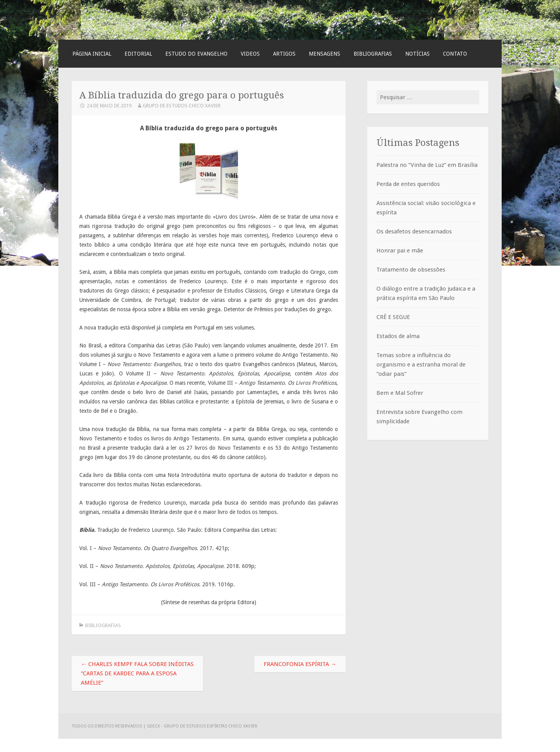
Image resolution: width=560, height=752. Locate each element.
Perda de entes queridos (408, 184)
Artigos (284, 54)
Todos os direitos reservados (107, 726)
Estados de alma (398, 336)
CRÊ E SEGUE (393, 317)
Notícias (417, 54)
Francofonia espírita (300, 664)
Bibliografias (373, 54)
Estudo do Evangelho (196, 54)
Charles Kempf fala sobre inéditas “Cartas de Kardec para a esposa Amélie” (137, 673)
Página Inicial (92, 54)
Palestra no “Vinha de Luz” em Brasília (427, 165)
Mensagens (325, 54)
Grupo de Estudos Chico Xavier (182, 106)
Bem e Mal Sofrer (400, 393)
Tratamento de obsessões (411, 270)
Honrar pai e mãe (400, 251)
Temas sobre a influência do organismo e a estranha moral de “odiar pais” (421, 365)
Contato (455, 54)
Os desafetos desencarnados (414, 231)
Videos (250, 54)
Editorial (138, 54)
